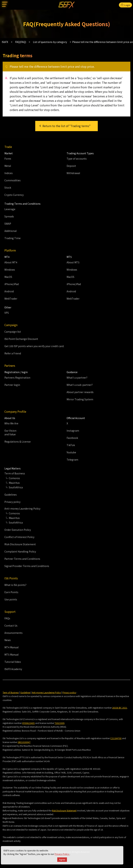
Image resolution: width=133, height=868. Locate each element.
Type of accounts (77, 159)
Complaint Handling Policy (20, 551)
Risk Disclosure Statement (20, 544)
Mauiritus (14, 483)
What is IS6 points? (15, 585)
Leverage (10, 209)
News (8, 640)
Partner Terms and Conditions (22, 559)
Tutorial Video (13, 662)
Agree (62, 860)
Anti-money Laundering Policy (46, 692)
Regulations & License (18, 442)
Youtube (71, 452)
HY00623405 (28, 723)
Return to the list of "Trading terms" (66, 126)
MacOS (8, 277)
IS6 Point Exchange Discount (21, 339)
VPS (7, 313)
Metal (8, 166)
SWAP (8, 224)
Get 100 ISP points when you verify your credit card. (34, 346)
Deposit (71, 166)
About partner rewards (80, 392)
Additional (10, 231)
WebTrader (11, 299)
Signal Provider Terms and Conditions (27, 566)
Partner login (12, 385)
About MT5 (73, 262)
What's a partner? (77, 378)
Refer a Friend (13, 353)
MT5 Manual (11, 654)
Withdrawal (73, 173)
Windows (10, 270)
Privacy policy (12, 502)
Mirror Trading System (80, 399)
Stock (8, 188)
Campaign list (13, 332)
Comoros (14, 478)
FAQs (7, 618)
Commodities (13, 180)
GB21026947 (24, 742)
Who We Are (11, 423)
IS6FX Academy (13, 669)
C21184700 (116, 738)
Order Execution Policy (18, 530)
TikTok (71, 445)
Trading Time (13, 238)
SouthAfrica (16, 487)
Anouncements (13, 633)
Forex (8, 159)
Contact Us (11, 626)
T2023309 (60, 723)
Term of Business (11, 692)
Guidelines (11, 495)
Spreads (9, 216)
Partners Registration (17, 378)
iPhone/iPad (12, 284)
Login (125, 5)
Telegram (72, 460)
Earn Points (11, 592)
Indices (9, 173)
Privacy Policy (62, 854)
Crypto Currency (14, 195)
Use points (11, 599)
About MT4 (11, 262)
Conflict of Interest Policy (19, 537)
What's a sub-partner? (80, 385)
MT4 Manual (11, 647)
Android (9, 291)
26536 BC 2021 (120, 708)
